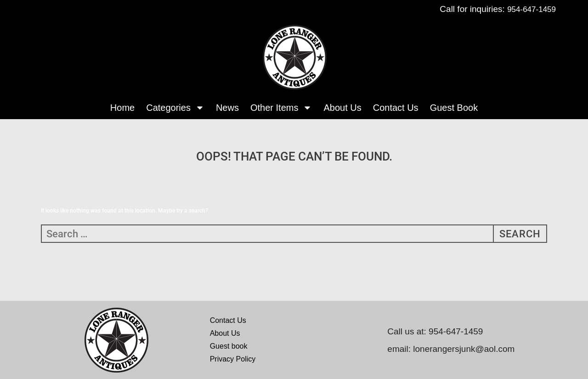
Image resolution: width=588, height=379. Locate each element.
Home (122, 108)
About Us (342, 108)
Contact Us (396, 108)
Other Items (281, 108)
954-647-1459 (531, 9)
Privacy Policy (233, 359)
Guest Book (454, 108)
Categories (175, 108)
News (227, 108)
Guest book (229, 346)
